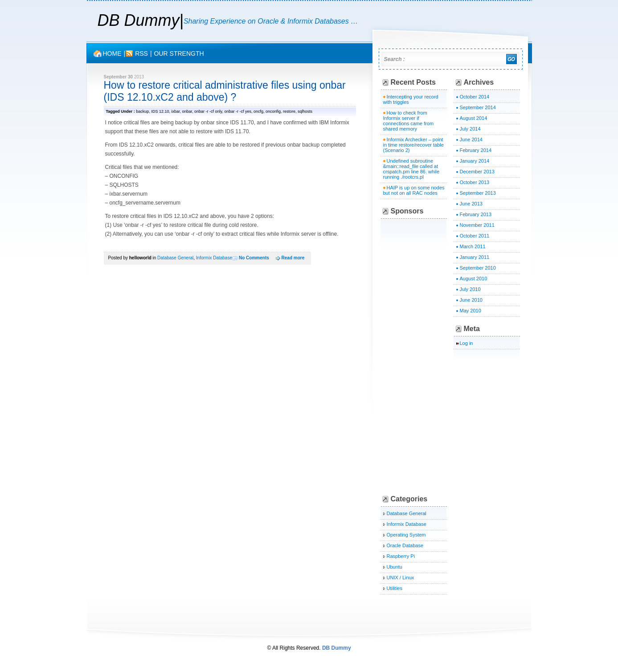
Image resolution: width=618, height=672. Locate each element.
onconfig (273, 111)
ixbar (175, 111)
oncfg (258, 111)
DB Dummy (139, 20)
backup (142, 111)
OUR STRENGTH (179, 53)
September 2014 (478, 107)
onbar (187, 111)
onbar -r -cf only (208, 111)
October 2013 (475, 182)
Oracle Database (405, 545)
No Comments (254, 258)
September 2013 (478, 193)
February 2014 (476, 150)
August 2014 (474, 118)
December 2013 (477, 172)
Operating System (406, 535)
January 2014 (475, 161)
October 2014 (475, 97)
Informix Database (214, 258)
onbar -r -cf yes (238, 111)
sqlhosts (305, 111)
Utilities (395, 588)
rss (141, 53)
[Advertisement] (450, 357)
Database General (175, 258)
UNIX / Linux (401, 578)
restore (289, 111)
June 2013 (471, 204)
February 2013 (476, 214)
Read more (293, 258)
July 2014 (470, 129)
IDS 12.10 (160, 111)
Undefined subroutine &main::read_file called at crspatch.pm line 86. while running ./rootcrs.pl (411, 169)
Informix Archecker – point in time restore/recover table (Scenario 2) (413, 145)
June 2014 (471, 139)
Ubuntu (395, 567)
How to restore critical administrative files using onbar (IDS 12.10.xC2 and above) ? (225, 91)
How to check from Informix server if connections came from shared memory (409, 121)
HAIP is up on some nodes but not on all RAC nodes (414, 190)
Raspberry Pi (401, 556)
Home (112, 53)
